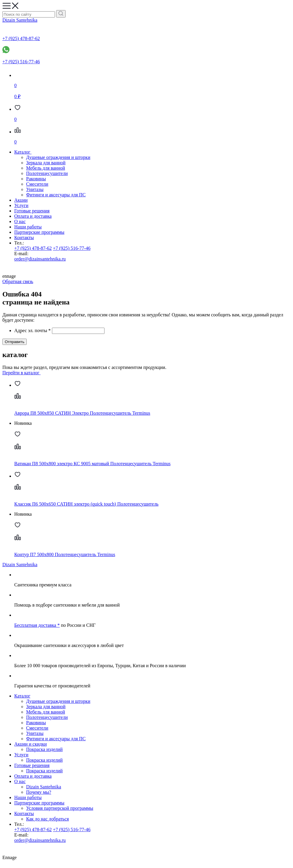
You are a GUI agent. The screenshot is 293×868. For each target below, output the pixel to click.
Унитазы (35, 189)
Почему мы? (39, 792)
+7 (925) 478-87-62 (33, 248)
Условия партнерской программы (60, 808)
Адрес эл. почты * (33, 330)
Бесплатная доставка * (37, 625)
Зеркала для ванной (46, 163)
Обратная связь (18, 281)
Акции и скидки (31, 744)
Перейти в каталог (24, 373)
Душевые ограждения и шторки (58, 157)
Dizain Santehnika (20, 20)
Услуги (21, 205)
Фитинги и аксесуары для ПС (56, 195)
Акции (21, 200)
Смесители (37, 184)
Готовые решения (32, 211)
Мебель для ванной (46, 168)
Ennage (146, 854)
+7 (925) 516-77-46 (72, 248)
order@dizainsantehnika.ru (40, 259)
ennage (146, 273)
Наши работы (28, 227)
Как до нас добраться (47, 819)
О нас (20, 221)
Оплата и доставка (33, 216)
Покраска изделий (44, 749)
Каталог (22, 696)
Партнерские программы (39, 232)
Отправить (15, 342)
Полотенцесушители (47, 173)
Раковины (36, 179)
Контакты (24, 237)
